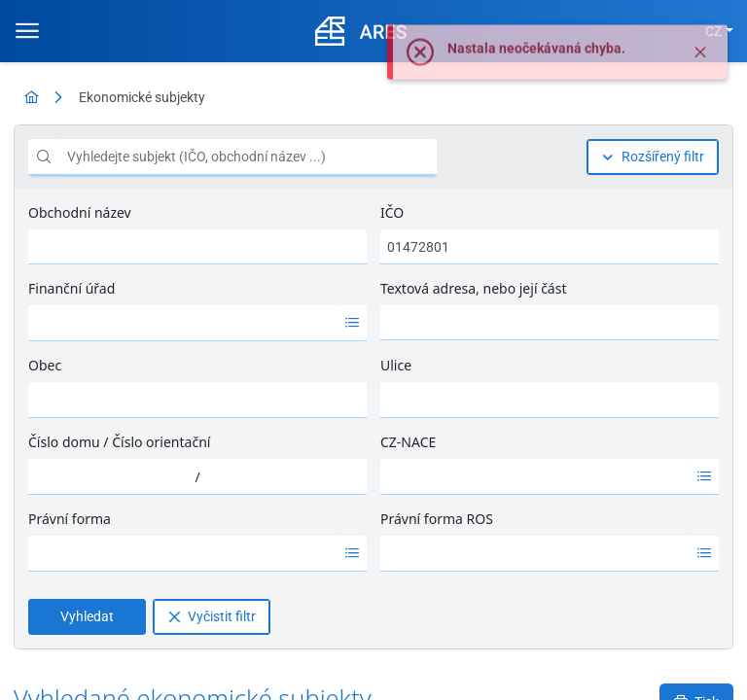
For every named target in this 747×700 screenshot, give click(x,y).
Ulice (396, 365)
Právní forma (70, 519)
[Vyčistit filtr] (212, 617)
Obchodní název (80, 212)
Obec (45, 365)
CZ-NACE (408, 442)
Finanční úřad (71, 288)
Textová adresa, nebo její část (473, 288)
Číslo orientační (161, 442)
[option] (183, 323)
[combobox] (183, 323)
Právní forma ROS (437, 519)
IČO (392, 212)
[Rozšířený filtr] (653, 157)
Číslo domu (64, 442)
